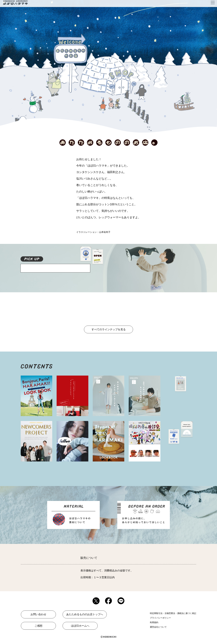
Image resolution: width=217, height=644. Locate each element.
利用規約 (154, 622)
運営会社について (158, 627)
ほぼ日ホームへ (80, 626)
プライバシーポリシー (160, 618)
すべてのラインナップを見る (109, 329)
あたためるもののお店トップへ (85, 614)
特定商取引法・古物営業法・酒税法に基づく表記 (173, 613)
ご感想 (38, 626)
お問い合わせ (38, 614)
